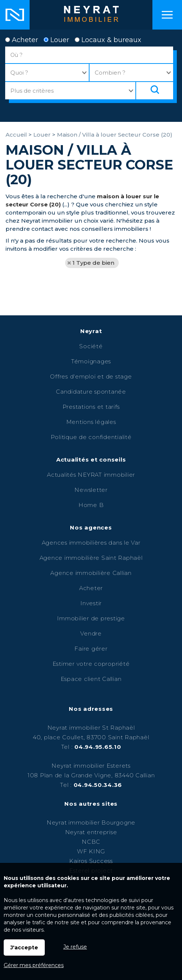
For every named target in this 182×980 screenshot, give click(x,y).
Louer (56, 40)
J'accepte (24, 948)
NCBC (91, 842)
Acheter (22, 40)
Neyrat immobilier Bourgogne (91, 823)
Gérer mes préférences (34, 965)
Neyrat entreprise (91, 832)
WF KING (91, 851)
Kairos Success (91, 861)
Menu (167, 15)
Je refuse (75, 947)
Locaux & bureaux (108, 40)
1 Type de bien (93, 263)
